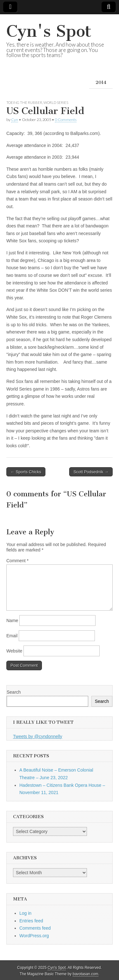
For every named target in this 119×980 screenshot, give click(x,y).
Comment (17, 561)
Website (14, 651)
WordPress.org (34, 936)
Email (12, 636)
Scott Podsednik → (91, 472)
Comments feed (35, 928)
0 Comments (66, 120)
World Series (56, 102)
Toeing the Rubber (24, 102)
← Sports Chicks (26, 472)
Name (12, 620)
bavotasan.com (86, 974)
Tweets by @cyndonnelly (38, 736)
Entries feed (31, 921)
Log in (25, 913)
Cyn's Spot (49, 31)
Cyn (15, 120)
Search (14, 692)
